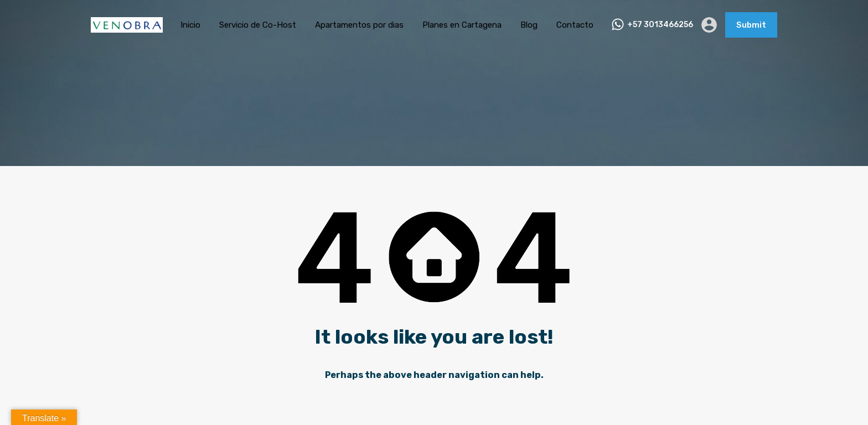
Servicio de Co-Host (258, 25)
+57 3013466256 (660, 25)
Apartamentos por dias (359, 25)
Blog (529, 25)
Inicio (190, 25)
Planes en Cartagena (462, 25)
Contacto (575, 25)
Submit (751, 25)
